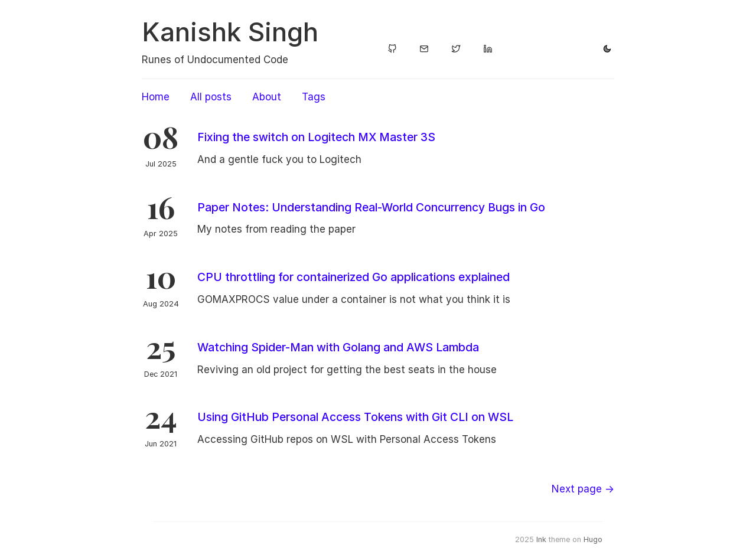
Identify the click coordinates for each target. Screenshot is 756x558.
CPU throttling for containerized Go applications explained (353, 277)
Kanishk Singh (230, 32)
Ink (541, 539)
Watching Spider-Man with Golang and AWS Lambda (338, 347)
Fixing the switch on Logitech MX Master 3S (316, 137)
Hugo (593, 539)
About (267, 97)
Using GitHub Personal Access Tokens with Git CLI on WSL (355, 417)
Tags (314, 97)
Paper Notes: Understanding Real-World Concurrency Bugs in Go (371, 207)
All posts (211, 97)
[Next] (583, 489)
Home (156, 97)
